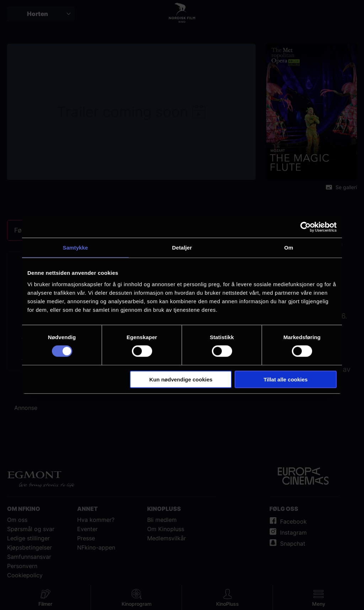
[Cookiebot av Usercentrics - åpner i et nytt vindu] (306, 227)
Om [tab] (288, 248)
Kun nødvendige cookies (181, 379)
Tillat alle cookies (285, 379)
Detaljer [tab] (182, 248)
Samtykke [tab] (76, 248)
